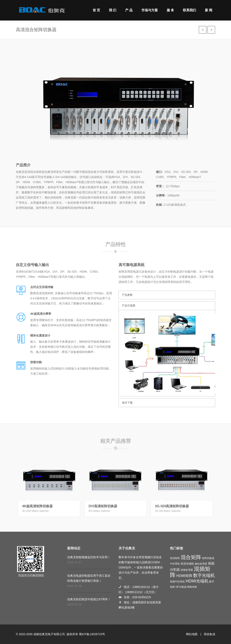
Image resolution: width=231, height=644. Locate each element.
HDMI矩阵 (184, 576)
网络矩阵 (192, 587)
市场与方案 (150, 10)
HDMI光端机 (197, 581)
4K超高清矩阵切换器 (37, 506)
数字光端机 (204, 575)
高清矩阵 (175, 558)
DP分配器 (181, 587)
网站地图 (192, 634)
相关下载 (127, 403)
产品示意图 (129, 306)
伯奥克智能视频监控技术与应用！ (89, 557)
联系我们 (189, 10)
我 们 (113, 10)
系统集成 (209, 634)
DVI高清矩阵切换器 (103, 506)
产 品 (129, 10)
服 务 (170, 10)
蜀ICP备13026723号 (92, 634)
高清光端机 (187, 564)
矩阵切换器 (208, 558)
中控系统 (175, 564)
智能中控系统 (177, 582)
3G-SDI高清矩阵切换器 (172, 506)
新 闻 (209, 10)
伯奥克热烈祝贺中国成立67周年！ (89, 599)
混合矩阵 (191, 557)
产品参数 (127, 295)
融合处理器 (201, 564)
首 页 (96, 10)
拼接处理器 (187, 570)
